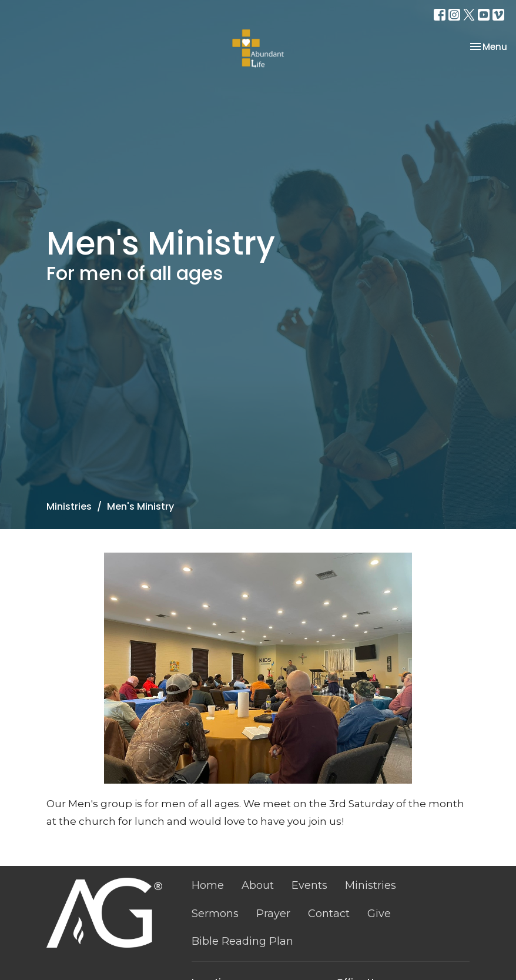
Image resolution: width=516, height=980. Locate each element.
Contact (329, 914)
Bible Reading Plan (242, 941)
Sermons (215, 914)
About (258, 885)
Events (309, 885)
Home (208, 885)
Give (379, 914)
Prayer (273, 914)
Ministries (69, 506)
